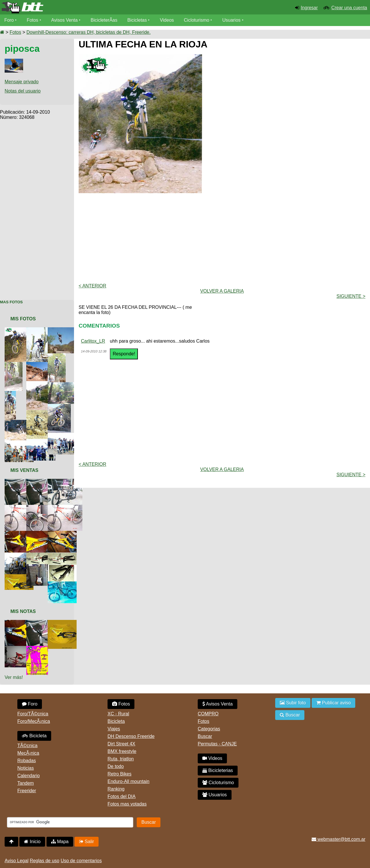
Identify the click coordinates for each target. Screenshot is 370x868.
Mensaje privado (22, 82)
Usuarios (232, 20)
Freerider (27, 791)
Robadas (27, 761)
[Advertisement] (37, 207)
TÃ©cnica (27, 746)
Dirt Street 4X (121, 744)
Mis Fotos (23, 319)
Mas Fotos (11, 302)
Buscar (205, 736)
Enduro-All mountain (128, 781)
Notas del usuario (23, 91)
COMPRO (208, 714)
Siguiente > (351, 296)
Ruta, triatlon (121, 759)
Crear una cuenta (349, 8)
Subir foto (293, 703)
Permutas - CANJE (217, 744)
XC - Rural (118, 714)
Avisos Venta (65, 20)
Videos (167, 20)
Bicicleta (34, 736)
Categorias (209, 729)
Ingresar (309, 8)
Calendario (28, 776)
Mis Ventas (24, 470)
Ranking (116, 789)
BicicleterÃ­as (104, 20)
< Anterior (92, 286)
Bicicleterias (218, 770)
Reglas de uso (45, 861)
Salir (87, 842)
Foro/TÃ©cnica (33, 714)
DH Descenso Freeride (131, 736)
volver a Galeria (222, 291)
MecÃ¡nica (28, 753)
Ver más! (14, 677)
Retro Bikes (120, 774)
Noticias (26, 768)
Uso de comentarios (81, 861)
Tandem (26, 783)
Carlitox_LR (93, 341)
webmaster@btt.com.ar (338, 839)
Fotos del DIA (122, 796)
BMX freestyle (122, 751)
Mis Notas (23, 611)
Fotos (33, 20)
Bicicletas (138, 20)
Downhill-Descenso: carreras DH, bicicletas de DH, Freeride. (88, 32)
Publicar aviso (333, 703)
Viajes (114, 729)
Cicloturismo (197, 20)
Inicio (32, 842)
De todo (116, 766)
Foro (9, 20)
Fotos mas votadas (127, 804)
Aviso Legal (16, 861)
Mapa (60, 842)
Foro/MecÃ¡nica (34, 721)
